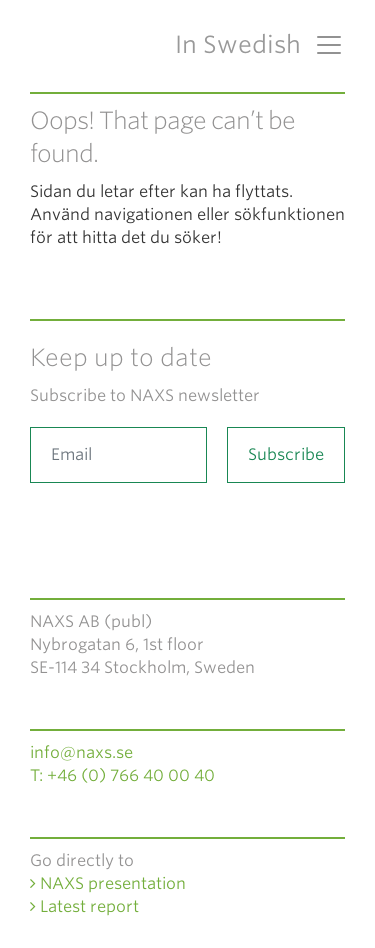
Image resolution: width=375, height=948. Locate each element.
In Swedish (238, 44)
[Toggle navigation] (323, 45)
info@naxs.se (81, 752)
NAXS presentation (108, 883)
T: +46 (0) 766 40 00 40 (122, 775)
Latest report (84, 906)
